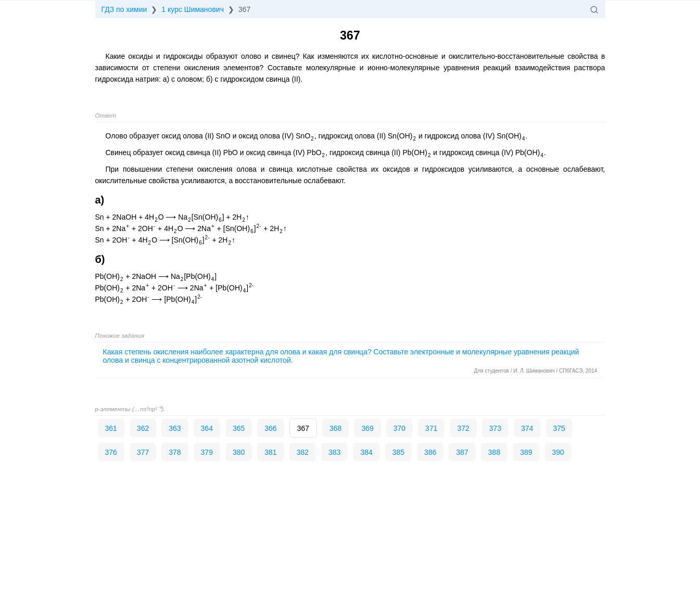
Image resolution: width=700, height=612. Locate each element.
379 (207, 452)
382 (303, 452)
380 (239, 452)
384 (366, 452)
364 (207, 428)
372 (463, 428)
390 (558, 452)
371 (431, 428)
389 (526, 452)
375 (559, 428)
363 (175, 428)
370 (399, 428)
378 (175, 452)
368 (335, 428)
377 (143, 452)
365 (239, 428)
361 (111, 428)
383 (334, 452)
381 (270, 452)
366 (270, 428)
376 (111, 452)
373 (495, 428)
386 (430, 452)
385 (398, 452)
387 (462, 452)
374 (527, 428)
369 (367, 428)
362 (143, 428)
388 (494, 452)
